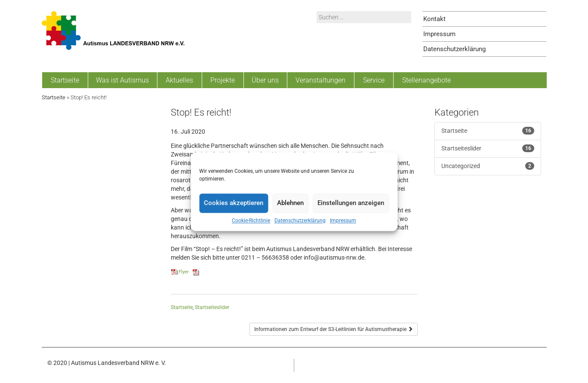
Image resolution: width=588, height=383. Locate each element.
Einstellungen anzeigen (351, 203)
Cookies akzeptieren (234, 203)
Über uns (265, 80)
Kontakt (434, 19)
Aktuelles (179, 80)
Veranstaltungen (320, 80)
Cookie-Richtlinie (251, 221)
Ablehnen (290, 203)
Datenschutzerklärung (300, 221)
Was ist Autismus (122, 80)
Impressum (343, 221)
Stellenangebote (426, 80)
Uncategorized (461, 166)
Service (374, 80)
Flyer (184, 272)
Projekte (223, 80)
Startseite (65, 80)
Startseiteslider (212, 307)
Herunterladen (215, 272)
